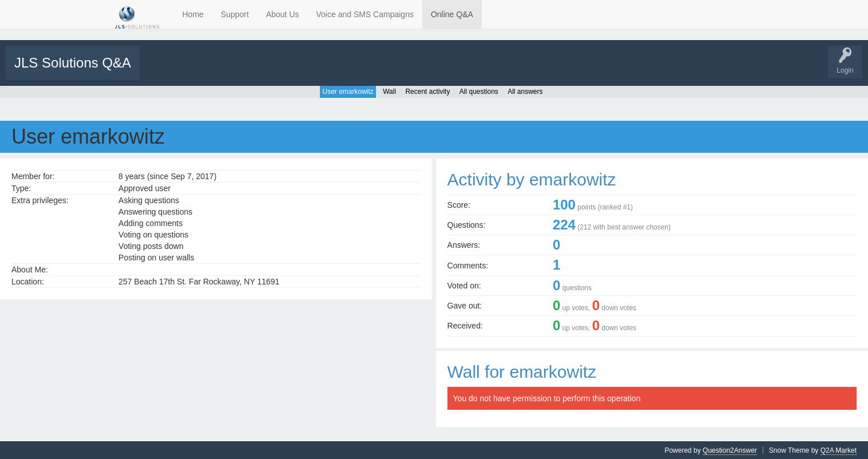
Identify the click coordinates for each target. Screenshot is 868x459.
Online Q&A (452, 14)
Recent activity (427, 91)
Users (321, 70)
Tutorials (419, 70)
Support (235, 14)
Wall (389, 91)
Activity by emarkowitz (532, 179)
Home (193, 14)
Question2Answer (730, 450)
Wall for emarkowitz (522, 371)
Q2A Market (839, 450)
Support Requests (370, 70)
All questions (479, 91)
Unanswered (204, 70)
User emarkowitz (348, 91)
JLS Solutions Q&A (73, 63)
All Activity (162, 70)
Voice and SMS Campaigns (365, 14)
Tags (244, 70)
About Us (283, 14)
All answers (525, 91)
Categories (282, 70)
